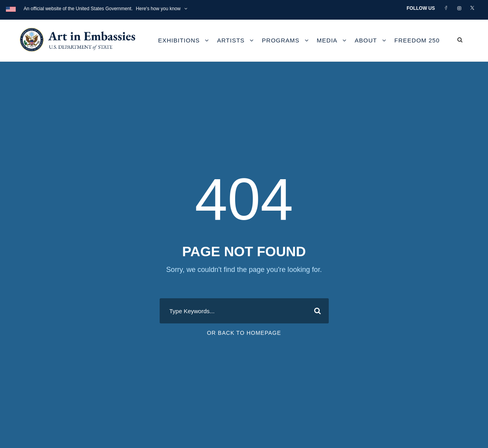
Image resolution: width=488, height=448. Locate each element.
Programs (281, 40)
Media (327, 40)
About (366, 40)
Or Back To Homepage (244, 333)
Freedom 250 (417, 40)
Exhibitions (179, 40)
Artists (231, 40)
